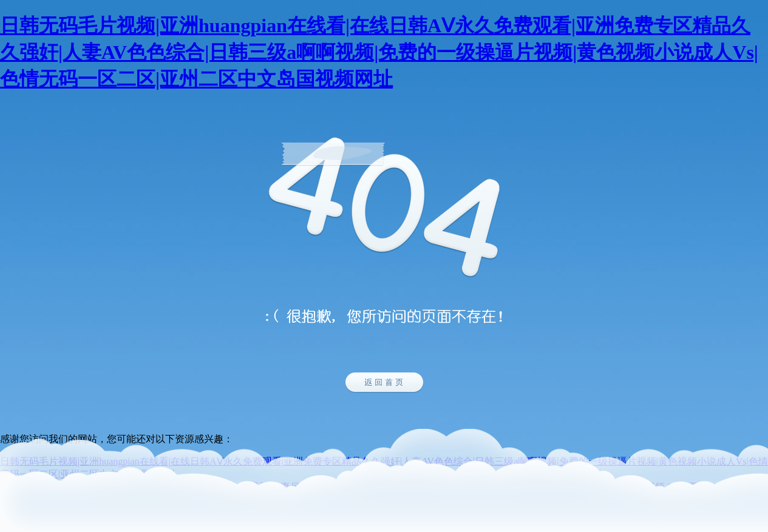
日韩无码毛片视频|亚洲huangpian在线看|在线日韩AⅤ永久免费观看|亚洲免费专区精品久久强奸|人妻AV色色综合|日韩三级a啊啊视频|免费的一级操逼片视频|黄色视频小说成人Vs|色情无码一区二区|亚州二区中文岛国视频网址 (379, 52)
